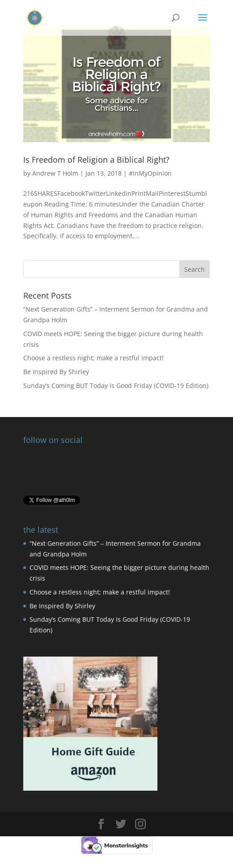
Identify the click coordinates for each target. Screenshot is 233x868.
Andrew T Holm (55, 173)
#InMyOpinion (150, 173)
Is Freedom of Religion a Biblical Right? (96, 160)
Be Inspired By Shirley (56, 372)
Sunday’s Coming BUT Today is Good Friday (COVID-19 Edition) (116, 386)
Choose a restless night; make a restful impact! (93, 358)
